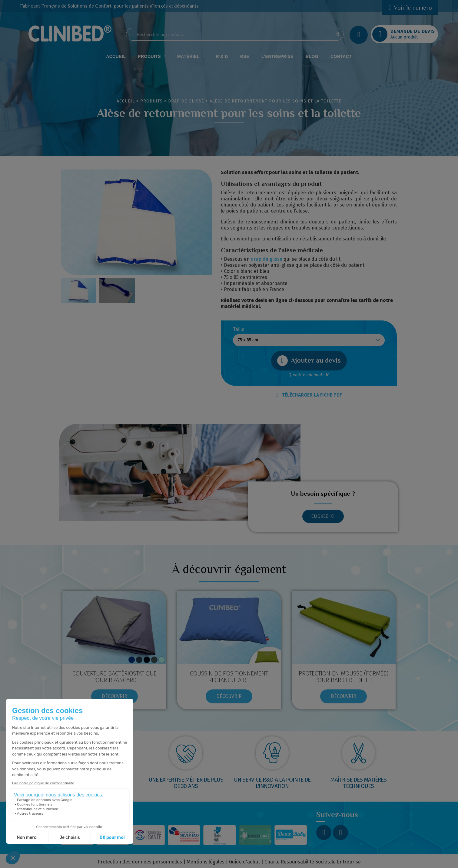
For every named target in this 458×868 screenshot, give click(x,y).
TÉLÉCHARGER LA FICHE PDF (309, 395)
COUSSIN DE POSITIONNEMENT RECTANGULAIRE (229, 677)
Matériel (191, 56)
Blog (312, 56)
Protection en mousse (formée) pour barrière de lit (343, 677)
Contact (341, 56)
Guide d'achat (244, 862)
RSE (245, 56)
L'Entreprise (277, 56)
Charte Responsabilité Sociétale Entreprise (313, 862)
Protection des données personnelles (140, 862)
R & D (222, 56)
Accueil (116, 56)
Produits (151, 56)
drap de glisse (267, 259)
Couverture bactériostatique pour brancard (114, 677)
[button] (309, 361)
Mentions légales (206, 862)
